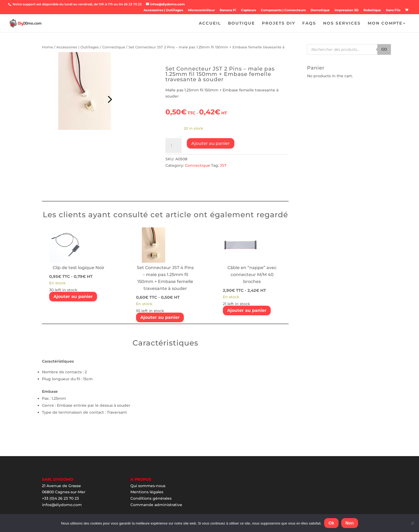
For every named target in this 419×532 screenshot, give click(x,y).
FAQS (309, 24)
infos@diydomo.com (62, 505)
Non (350, 523)
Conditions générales (151, 498)
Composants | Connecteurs (283, 10)
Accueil (210, 24)
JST (223, 165)
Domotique (320, 10)
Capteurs (249, 10)
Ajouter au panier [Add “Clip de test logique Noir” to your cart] (73, 296)
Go (384, 49)
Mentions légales (147, 492)
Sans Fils (393, 10)
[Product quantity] (173, 146)
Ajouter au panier (211, 143)
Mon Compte (385, 24)
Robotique (372, 10)
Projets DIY (279, 24)
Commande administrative (156, 505)
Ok (331, 523)
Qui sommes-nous (148, 486)
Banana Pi (228, 10)
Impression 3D (347, 10)
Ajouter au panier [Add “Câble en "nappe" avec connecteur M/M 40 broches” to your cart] (247, 310)
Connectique (114, 47)
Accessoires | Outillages (163, 10)
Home (47, 47)
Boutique (241, 24)
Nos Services (342, 24)
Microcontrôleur (201, 10)
